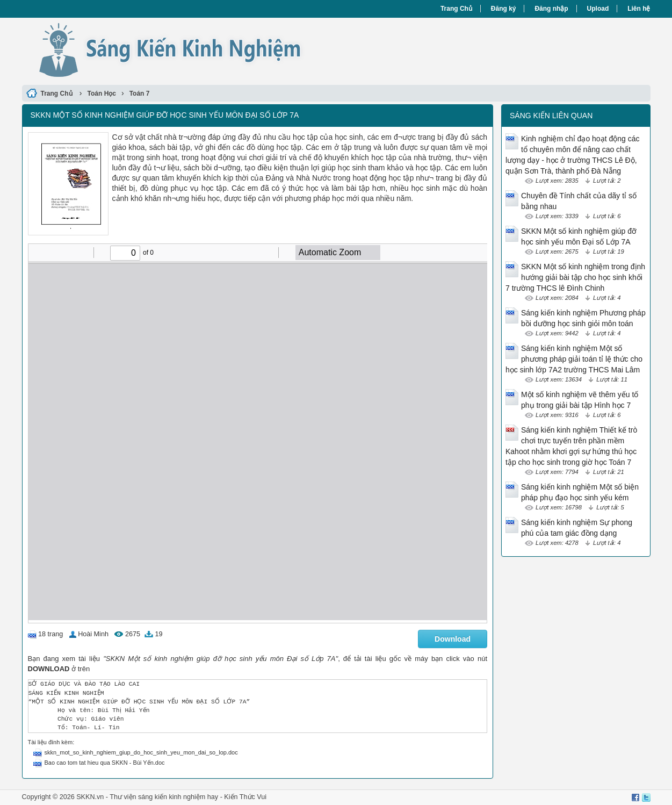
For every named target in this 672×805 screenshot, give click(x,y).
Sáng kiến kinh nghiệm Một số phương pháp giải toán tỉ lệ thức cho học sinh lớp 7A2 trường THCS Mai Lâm (574, 359)
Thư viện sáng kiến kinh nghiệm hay (164, 797)
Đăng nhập (551, 9)
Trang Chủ (456, 9)
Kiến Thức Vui (245, 797)
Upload (598, 9)
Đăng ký (504, 9)
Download (453, 639)
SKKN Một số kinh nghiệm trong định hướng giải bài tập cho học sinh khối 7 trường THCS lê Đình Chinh (575, 277)
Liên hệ (639, 9)
